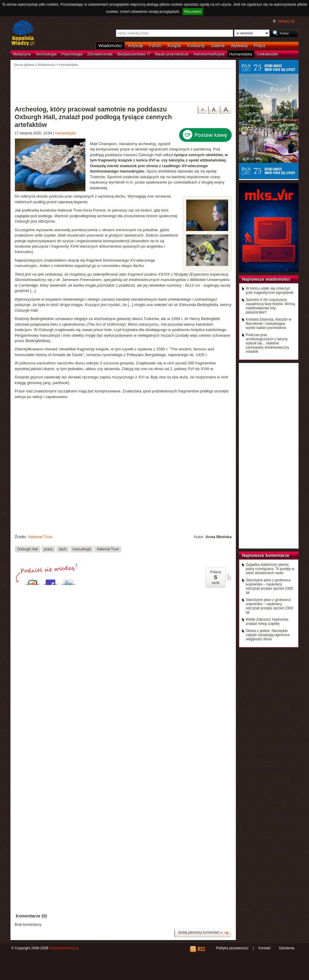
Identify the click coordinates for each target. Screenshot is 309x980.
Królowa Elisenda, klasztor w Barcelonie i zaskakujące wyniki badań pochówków (269, 324)
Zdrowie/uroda (100, 54)
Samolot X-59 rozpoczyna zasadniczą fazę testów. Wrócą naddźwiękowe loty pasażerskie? (270, 306)
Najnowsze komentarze (266, 555)
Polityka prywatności (232, 948)
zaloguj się (286, 21)
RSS (201, 949)
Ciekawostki (267, 54)
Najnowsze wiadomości (266, 279)
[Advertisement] (123, 85)
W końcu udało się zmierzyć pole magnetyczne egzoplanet (269, 291)
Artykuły (135, 46)
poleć (229, 577)
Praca (260, 46)
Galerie (218, 46)
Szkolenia (286, 948)
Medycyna (22, 54)
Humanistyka (241, 54)
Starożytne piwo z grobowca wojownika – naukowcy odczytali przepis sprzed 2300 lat (269, 586)
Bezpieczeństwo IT (134, 54)
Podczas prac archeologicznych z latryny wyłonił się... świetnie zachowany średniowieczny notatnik (267, 343)
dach (63, 549)
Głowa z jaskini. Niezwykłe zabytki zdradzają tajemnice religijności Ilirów (268, 635)
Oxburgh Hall (27, 549)
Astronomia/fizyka (209, 54)
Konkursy (196, 46)
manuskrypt (82, 549)
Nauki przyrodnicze (172, 54)
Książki (174, 46)
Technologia (46, 54)
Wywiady (239, 46)
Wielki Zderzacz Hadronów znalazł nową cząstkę (267, 622)
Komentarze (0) (31, 916)
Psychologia (72, 54)
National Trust (40, 537)
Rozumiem (193, 12)
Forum (156, 46)
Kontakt (264, 948)
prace (48, 549)
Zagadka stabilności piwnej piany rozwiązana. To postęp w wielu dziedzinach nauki (270, 569)
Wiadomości (110, 46)
